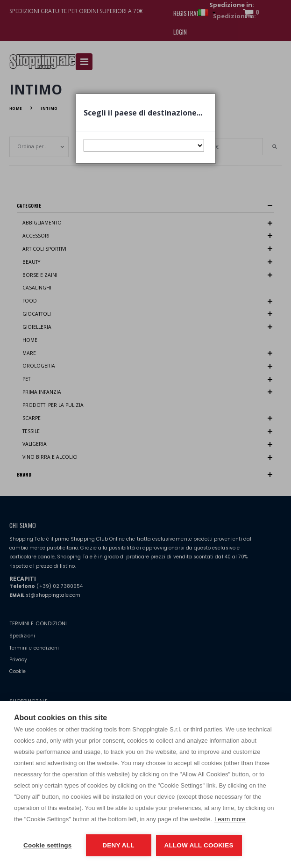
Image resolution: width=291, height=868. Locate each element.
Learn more (230, 819)
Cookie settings (48, 845)
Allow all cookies (199, 845)
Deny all (118, 845)
